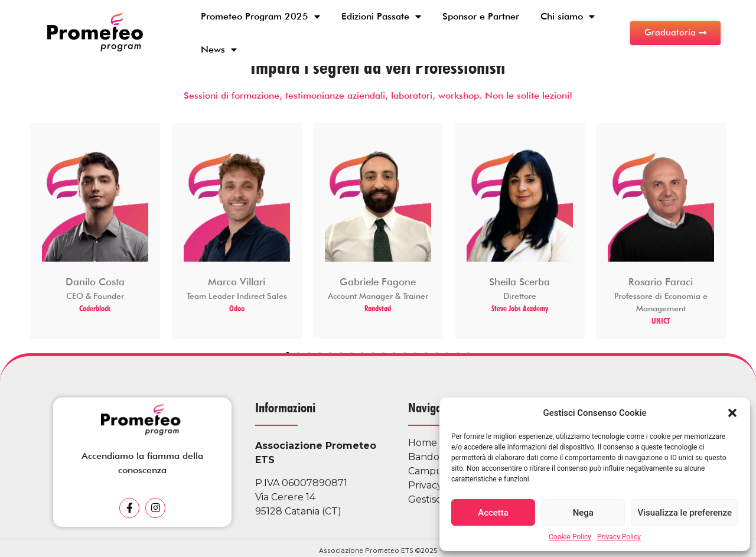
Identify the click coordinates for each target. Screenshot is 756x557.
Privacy (425, 485)
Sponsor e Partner (481, 16)
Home (423, 443)
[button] (732, 413)
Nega (583, 513)
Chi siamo (568, 17)
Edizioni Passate (381, 17)
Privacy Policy (619, 537)
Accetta (493, 513)
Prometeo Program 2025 (260, 17)
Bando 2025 (437, 457)
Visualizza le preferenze (685, 513)
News (219, 50)
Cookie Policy (570, 537)
